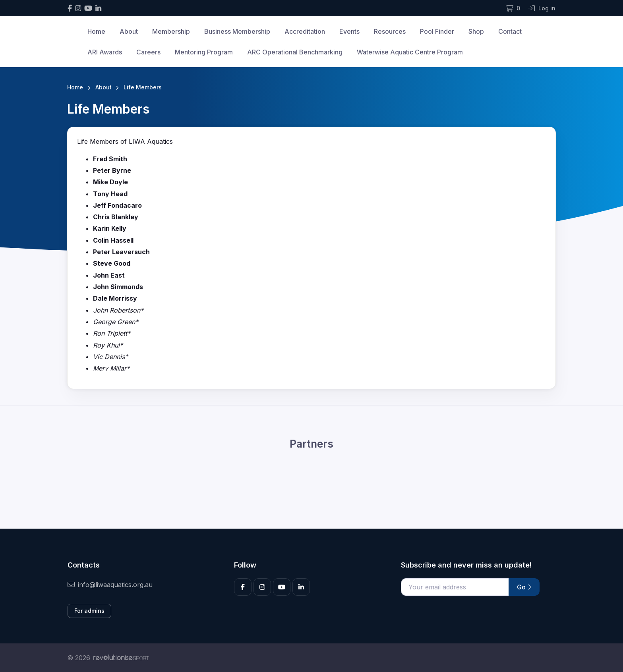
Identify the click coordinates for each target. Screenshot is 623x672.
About (129, 31)
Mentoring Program (204, 52)
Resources (390, 31)
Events (349, 31)
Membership (171, 31)
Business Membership (237, 31)
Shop (476, 31)
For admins (89, 611)
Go (524, 587)
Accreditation (305, 31)
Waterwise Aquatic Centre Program (410, 52)
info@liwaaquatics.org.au (110, 585)
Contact (510, 31)
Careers (148, 52)
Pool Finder (437, 31)
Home (96, 31)
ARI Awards (105, 52)
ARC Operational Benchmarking (295, 52)
